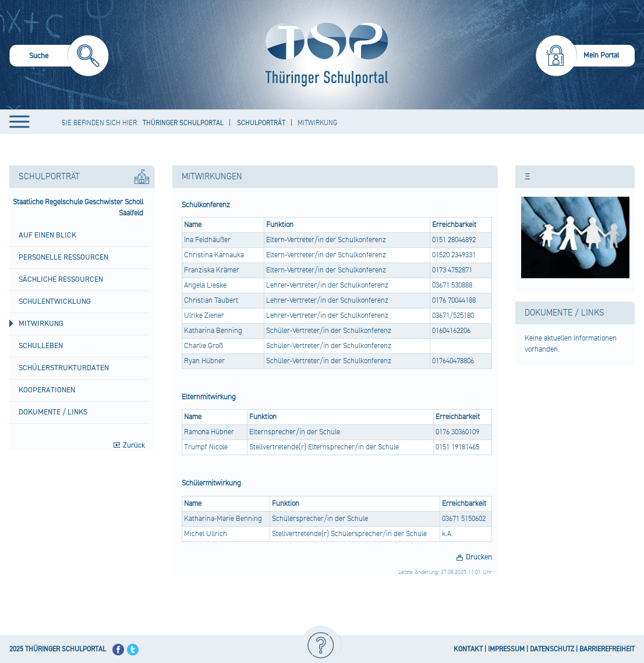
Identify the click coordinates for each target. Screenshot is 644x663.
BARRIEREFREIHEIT (607, 649)
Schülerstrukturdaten (64, 368)
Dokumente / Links (53, 412)
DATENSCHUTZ (552, 649)
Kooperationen (47, 390)
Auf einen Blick (47, 235)
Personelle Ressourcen (63, 257)
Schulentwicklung (55, 302)
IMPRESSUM (506, 649)
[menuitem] (59, 57)
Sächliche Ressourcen (61, 279)
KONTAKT (468, 649)
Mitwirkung (41, 324)
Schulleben (41, 346)
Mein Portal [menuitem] (601, 55)
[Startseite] (324, 55)
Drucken (479, 557)
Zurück (134, 445)
